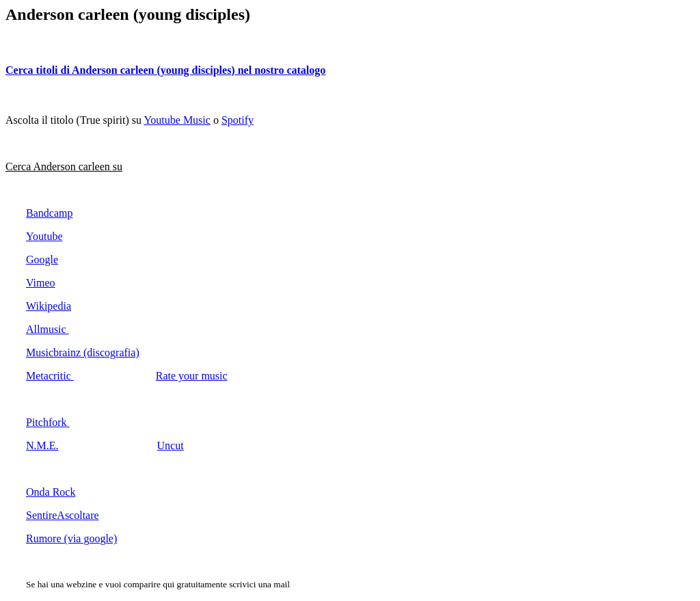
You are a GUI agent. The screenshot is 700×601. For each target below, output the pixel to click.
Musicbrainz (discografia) (83, 352)
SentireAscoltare (63, 515)
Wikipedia (49, 306)
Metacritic (50, 376)
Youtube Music (177, 120)
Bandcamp (49, 213)
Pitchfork (48, 422)
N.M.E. (42, 445)
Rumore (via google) (71, 538)
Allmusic (48, 329)
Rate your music (192, 376)
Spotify (238, 120)
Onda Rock (51, 492)
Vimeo (41, 283)
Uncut (171, 445)
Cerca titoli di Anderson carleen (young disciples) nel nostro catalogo (165, 70)
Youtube (44, 236)
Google (42, 259)
